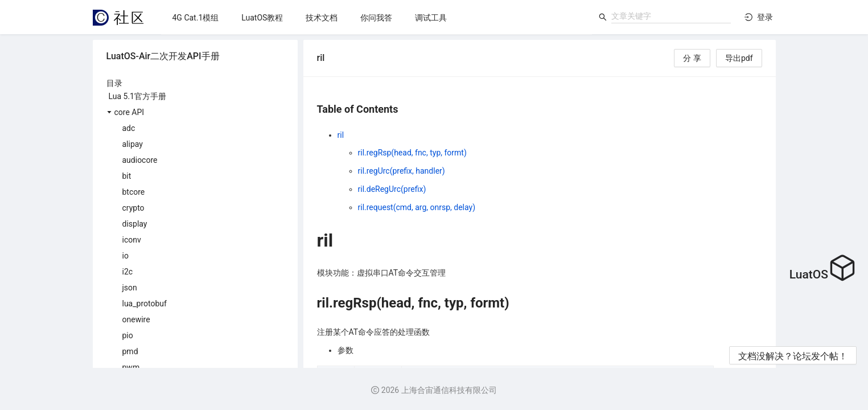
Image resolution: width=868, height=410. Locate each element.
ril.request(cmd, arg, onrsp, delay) (417, 207)
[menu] (377, 17)
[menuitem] (196, 18)
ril (341, 135)
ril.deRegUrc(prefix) (392, 189)
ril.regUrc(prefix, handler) (402, 171)
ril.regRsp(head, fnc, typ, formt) (412, 153)
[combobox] (671, 16)
